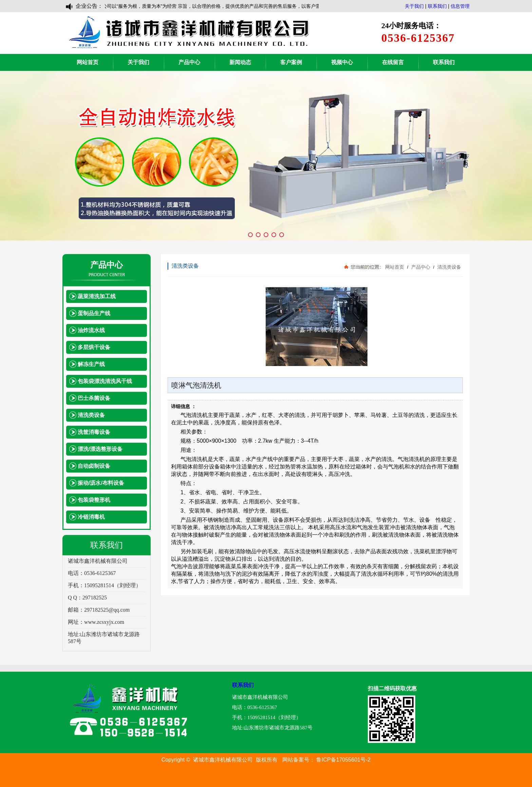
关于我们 (414, 6)
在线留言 (393, 62)
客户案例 (291, 62)
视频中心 (342, 62)
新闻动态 (240, 62)
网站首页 (88, 62)
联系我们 (437, 6)
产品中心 (189, 62)
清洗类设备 (449, 267)
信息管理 (460, 6)
